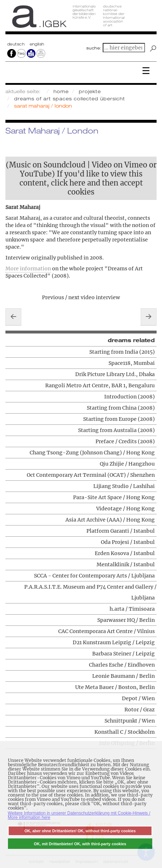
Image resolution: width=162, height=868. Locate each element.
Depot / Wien (138, 698)
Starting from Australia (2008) (116, 430)
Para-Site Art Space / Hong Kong (114, 497)
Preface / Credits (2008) (125, 441)
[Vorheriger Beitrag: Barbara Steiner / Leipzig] (13, 317)
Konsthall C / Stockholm (125, 732)
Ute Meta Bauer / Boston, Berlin (115, 687)
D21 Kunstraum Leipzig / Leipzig (114, 642)
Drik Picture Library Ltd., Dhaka (115, 374)
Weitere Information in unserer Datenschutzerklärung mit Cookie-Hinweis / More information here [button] (79, 815)
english (37, 44)
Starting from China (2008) (121, 408)
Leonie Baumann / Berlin (123, 676)
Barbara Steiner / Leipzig (123, 654)
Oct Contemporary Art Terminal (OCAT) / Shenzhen (91, 475)
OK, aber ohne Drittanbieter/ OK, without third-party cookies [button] (80, 831)
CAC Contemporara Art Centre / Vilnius (106, 631)
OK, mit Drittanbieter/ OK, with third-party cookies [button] (80, 844)
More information (28, 269)
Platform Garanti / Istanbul (121, 531)
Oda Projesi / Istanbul (128, 542)
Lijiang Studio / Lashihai (124, 486)
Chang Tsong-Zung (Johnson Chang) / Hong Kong (92, 453)
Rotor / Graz (140, 710)
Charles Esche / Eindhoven (122, 665)
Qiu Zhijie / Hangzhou (127, 464)
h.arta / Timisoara (132, 609)
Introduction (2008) (129, 397)
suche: (94, 48)
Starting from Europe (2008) (119, 419)
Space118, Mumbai (132, 363)
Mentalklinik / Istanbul (126, 564)
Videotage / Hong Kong (125, 509)
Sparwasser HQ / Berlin (126, 620)
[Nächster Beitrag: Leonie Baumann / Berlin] (149, 317)
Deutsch (17, 44)
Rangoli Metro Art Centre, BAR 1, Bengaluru (100, 385)
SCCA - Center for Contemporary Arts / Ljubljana (94, 576)
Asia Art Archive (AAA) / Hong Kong (110, 520)
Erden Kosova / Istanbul (125, 553)
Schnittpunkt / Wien (130, 721)
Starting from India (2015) (122, 352)
